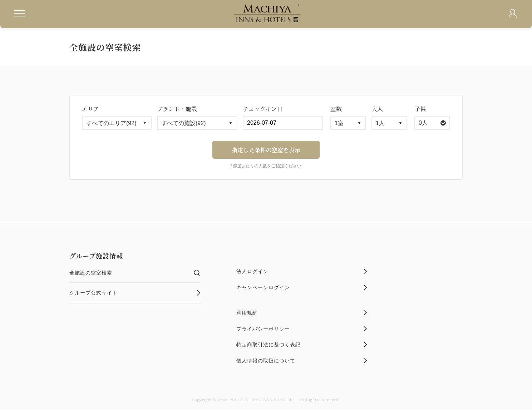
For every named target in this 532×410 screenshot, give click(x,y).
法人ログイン (302, 271)
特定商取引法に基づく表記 (302, 345)
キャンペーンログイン (302, 287)
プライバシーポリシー (302, 329)
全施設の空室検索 (135, 273)
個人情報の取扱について (302, 361)
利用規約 (302, 313)
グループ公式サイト (135, 293)
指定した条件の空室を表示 (266, 150)
